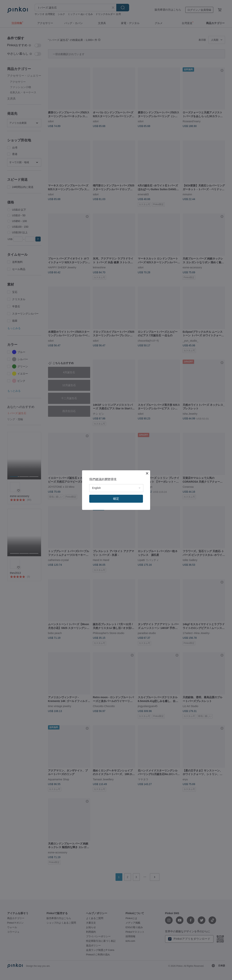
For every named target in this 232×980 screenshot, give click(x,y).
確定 (116, 499)
